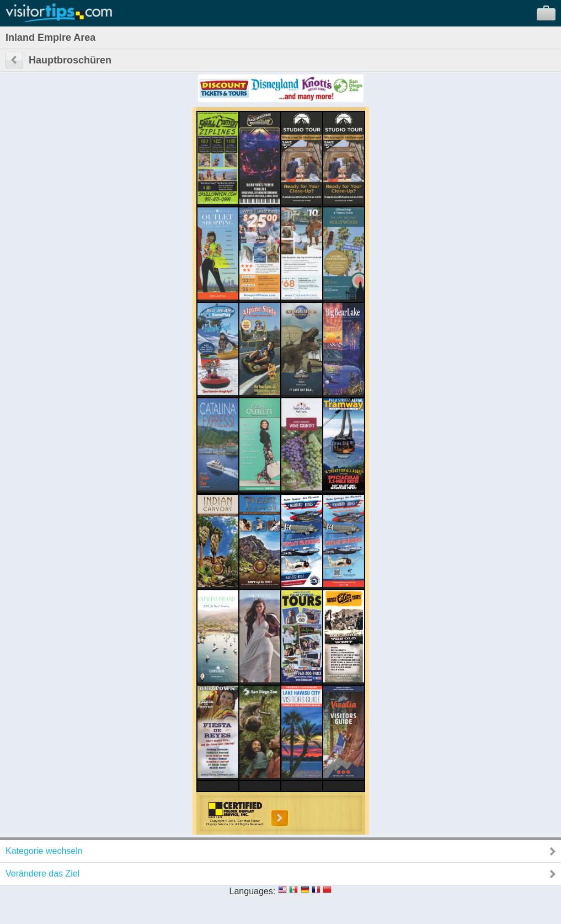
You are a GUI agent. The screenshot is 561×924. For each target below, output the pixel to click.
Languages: (253, 891)
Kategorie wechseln (44, 851)
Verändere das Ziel (42, 874)
